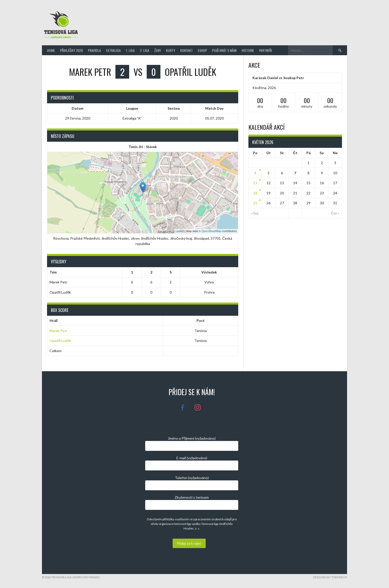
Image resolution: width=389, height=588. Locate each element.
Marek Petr (58, 331)
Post (201, 320)
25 (255, 203)
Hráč (54, 320)
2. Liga (145, 50)
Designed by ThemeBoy (330, 577)
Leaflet (180, 231)
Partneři (265, 50)
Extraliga (113, 50)
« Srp (255, 213)
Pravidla (94, 50)
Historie (248, 50)
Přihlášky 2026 (71, 50)
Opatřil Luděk (60, 341)
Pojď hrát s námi (224, 50)
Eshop (202, 50)
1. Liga (130, 50)
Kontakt (186, 50)
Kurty (171, 50)
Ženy (158, 50)
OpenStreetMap (212, 231)
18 (255, 193)
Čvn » (335, 213)
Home (51, 50)
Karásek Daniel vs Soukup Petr (278, 78)
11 (255, 183)
